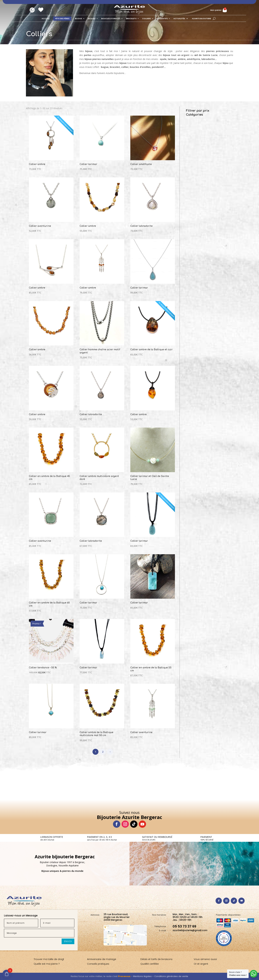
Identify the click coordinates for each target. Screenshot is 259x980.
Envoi (68, 941)
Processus (124, 976)
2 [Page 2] (103, 752)
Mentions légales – (144, 976)
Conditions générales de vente (171, 976)
